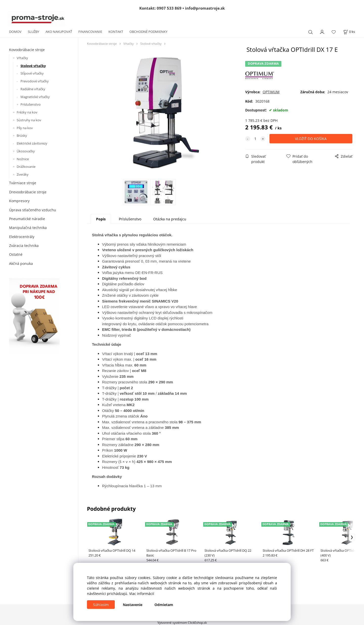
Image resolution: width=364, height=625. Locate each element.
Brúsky (22, 135)
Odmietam (164, 605)
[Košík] (349, 32)
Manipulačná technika (28, 228)
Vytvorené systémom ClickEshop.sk (182, 622)
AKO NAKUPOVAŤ (59, 32)
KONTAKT (116, 32)
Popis (101, 219)
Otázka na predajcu (170, 219)
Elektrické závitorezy (32, 143)
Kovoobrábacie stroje (27, 50)
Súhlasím (101, 605)
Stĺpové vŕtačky (32, 73)
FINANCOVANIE (90, 32)
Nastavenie (133, 605)
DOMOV (15, 32)
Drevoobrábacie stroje (28, 192)
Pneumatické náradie (27, 219)
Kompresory (19, 201)
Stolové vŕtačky (33, 66)
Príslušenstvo (31, 104)
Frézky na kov (27, 112)
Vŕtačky (22, 58)
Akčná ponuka (21, 263)
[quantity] (255, 139)
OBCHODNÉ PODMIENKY (148, 32)
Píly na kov (25, 128)
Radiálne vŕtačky (33, 89)
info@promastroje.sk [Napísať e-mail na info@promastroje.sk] (205, 8)
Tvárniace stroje (23, 183)
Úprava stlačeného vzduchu (33, 210)
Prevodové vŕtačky (35, 81)
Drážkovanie (26, 167)
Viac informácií (142, 594)
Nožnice (23, 159)
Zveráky (23, 174)
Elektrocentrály (22, 237)
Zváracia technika (24, 246)
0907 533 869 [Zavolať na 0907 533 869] (169, 8)
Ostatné (16, 254)
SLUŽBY (33, 32)
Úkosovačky (26, 151)
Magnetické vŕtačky (35, 97)
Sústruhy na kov (29, 120)
